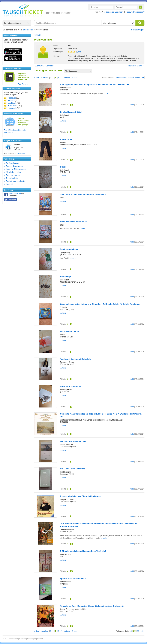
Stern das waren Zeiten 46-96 (74, 222)
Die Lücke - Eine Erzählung (73, 469)
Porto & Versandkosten (16, 181)
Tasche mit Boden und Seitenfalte (76, 359)
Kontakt (9, 184)
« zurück (37, 35)
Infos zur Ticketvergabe (16, 169)
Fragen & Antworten (15, 166)
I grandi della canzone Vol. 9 (73, 579)
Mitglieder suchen (14, 172)
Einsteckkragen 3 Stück (71, 112)
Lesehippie (12, 108)
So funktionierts (13, 163)
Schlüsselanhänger (69, 249)
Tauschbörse (28, 30)
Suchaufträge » (138, 30)
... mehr (106, 93)
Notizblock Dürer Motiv (71, 386)
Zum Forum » (23, 84)
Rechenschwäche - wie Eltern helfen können (81, 496)
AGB (4, 639)
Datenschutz (13, 639)
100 (142, 631)
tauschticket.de (15, 194)
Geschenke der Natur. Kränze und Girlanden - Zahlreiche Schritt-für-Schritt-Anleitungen (101, 304)
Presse (30, 639)
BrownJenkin (13, 106)
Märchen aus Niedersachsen (73, 441)
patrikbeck (12, 103)
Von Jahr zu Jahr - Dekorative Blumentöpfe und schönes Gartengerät (92, 606)
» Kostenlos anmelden (113, 12)
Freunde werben (13, 175)
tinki (132, 105)
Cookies (23, 639)
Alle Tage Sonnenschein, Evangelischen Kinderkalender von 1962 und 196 (94, 85)
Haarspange (66, 277)
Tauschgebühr (12, 178)
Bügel (63, 167)
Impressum (39, 639)
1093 (79, 52)
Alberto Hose (66, 139)
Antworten (21, 154)
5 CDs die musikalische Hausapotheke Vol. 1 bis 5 (83, 551)
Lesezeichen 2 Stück (70, 332)
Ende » (75, 78)
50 (138, 631)
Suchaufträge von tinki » (44, 66)
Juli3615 (11, 100)
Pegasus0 (12, 98)
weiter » (67, 78)
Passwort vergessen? (135, 12)
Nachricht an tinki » (136, 66)
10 (131, 631)
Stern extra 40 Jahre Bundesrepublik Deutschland (83, 194)
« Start (37, 78)
